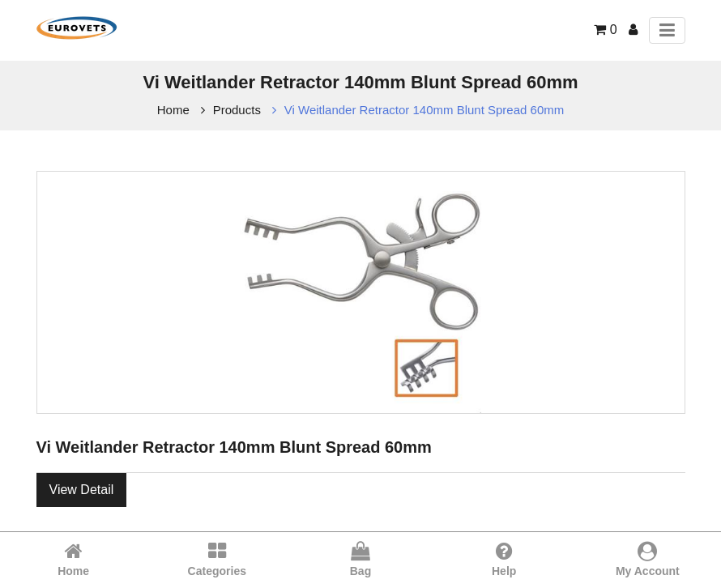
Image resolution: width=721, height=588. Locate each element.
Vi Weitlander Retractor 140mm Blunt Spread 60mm (424, 110)
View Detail (82, 490)
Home (173, 110)
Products (237, 110)
